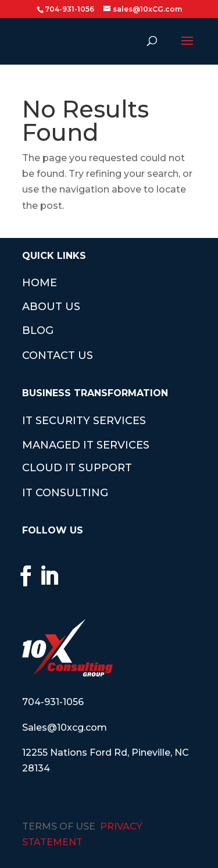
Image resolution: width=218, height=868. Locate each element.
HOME (40, 283)
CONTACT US (58, 355)
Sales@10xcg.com (65, 728)
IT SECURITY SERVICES (84, 421)
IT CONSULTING (65, 493)
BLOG (38, 330)
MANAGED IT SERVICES (86, 445)
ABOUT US (51, 307)
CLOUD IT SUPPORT (77, 468)
